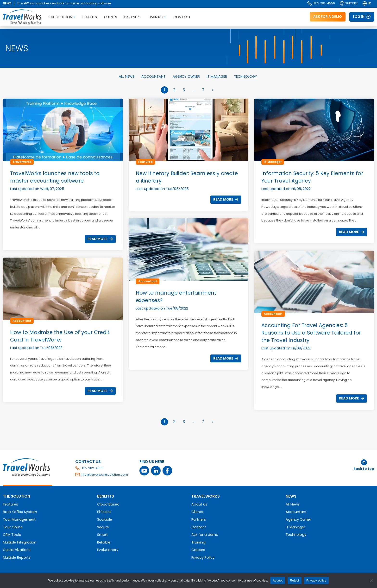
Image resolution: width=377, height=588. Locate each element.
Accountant (154, 76)
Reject (295, 580)
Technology (245, 76)
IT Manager (217, 76)
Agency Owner (187, 76)
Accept (278, 580)
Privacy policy (316, 580)
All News (127, 76)
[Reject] (371, 581)
